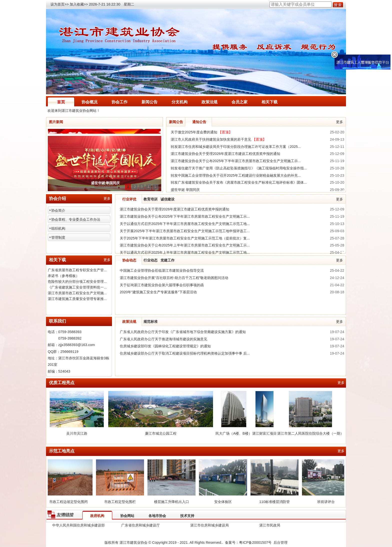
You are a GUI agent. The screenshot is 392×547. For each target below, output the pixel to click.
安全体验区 (225, 502)
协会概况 (89, 102)
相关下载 (269, 102)
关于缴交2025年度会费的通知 (201, 132)
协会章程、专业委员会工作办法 (76, 219)
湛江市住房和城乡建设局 (209, 525)
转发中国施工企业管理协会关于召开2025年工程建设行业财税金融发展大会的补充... (236, 175)
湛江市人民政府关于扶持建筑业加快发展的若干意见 (218, 139)
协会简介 (58, 210)
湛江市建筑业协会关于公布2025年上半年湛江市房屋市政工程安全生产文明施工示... (185, 245)
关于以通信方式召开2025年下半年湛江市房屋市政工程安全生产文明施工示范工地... (185, 224)
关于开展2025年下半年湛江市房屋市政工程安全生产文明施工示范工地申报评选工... (185, 231)
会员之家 (239, 102)
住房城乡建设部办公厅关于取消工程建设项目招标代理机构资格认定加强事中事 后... (185, 353)
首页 (61, 102)
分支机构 (179, 102)
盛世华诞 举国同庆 (185, 190)
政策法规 (209, 102)
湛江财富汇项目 (264, 433)
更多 (339, 122)
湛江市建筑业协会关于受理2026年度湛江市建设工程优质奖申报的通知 (225, 154)
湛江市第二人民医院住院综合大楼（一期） (310, 433)
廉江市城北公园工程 (161, 433)
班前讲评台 (328, 502)
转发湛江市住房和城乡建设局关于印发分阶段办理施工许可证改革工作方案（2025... (236, 147)
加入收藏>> (79, 4)
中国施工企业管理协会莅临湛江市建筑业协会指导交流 (162, 270)
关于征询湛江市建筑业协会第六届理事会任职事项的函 (162, 285)
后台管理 (280, 542)
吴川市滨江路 (77, 433)
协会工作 (119, 102)
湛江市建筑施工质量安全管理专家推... (77, 299)
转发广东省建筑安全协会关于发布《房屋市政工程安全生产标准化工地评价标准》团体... (239, 182)
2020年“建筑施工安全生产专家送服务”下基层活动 (158, 292)
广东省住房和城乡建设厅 (140, 525)
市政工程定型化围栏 (122, 502)
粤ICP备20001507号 (255, 542)
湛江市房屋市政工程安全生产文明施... (77, 293)
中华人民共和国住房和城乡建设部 (78, 525)
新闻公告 (149, 102)
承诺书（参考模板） (63, 276)
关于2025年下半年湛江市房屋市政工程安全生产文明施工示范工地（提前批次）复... (185, 238)
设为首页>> (60, 4)
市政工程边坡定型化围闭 (70, 502)
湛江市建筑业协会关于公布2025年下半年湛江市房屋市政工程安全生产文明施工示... (236, 161)
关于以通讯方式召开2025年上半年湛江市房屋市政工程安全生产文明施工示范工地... (185, 252)
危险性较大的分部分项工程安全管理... (77, 282)
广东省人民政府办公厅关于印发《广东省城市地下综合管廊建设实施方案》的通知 (183, 332)
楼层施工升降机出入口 (173, 502)
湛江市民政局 (270, 525)
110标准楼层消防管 (276, 502)
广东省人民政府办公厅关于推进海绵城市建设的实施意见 (163, 339)
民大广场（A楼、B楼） (234, 433)
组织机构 (58, 228)
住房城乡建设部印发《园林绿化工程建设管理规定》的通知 (165, 346)
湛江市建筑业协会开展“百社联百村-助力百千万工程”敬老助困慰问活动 (174, 278)
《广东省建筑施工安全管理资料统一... (77, 287)
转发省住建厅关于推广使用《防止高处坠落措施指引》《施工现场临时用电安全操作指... (239, 168)
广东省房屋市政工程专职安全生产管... (77, 270)
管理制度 (58, 237)
